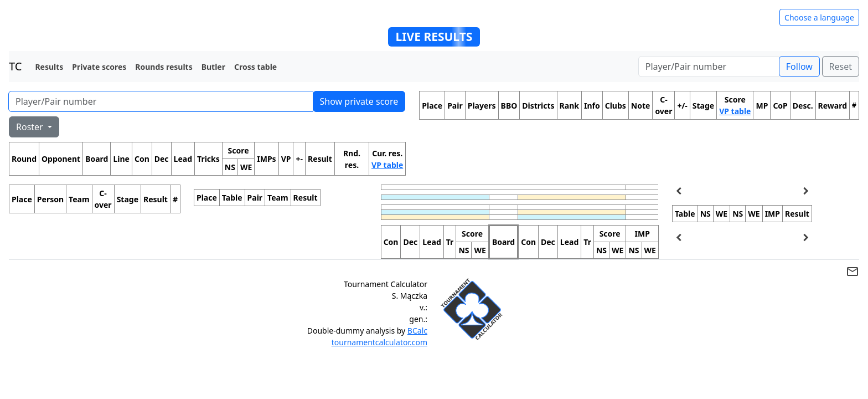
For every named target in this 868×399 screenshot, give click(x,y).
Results (49, 67)
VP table (387, 165)
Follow (799, 66)
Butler (213, 67)
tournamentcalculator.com (379, 342)
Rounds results (164, 67)
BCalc (417, 331)
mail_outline (852, 272)
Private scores (99, 67)
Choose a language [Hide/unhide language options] (819, 17)
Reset (841, 66)
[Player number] (709, 66)
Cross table (255, 67)
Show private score (359, 101)
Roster (31, 127)
